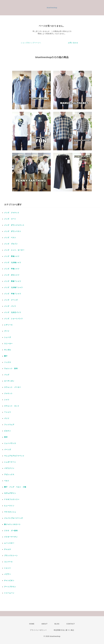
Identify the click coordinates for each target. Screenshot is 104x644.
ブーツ (7, 331)
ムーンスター (9, 543)
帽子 (6, 356)
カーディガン (9, 381)
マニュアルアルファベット (14, 456)
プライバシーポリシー (38, 630)
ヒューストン (9, 506)
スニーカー (8, 344)
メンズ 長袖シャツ (12, 256)
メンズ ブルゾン (11, 244)
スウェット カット (12, 406)
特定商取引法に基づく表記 (64, 630)
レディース (9, 325)
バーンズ (8, 450)
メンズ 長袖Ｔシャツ (13, 281)
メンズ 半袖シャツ (12, 269)
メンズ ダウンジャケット (14, 225)
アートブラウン (10, 587)
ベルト (7, 481)
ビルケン (8, 431)
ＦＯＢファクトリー (12, 499)
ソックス (8, 362)
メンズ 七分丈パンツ (13, 312)
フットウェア (9, 425)
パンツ (7, 418)
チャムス (8, 549)
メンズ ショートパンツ (13, 319)
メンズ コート (10, 219)
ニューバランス (10, 443)
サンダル (8, 350)
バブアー (8, 574)
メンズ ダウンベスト (13, 231)
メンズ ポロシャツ (12, 275)
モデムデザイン (10, 493)
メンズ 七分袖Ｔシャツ (13, 287)
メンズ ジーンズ (11, 300)
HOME (32, 624)
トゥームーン (9, 593)
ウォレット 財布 (11, 369)
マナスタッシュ (10, 512)
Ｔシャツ (8, 412)
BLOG (57, 624)
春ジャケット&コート (12, 524)
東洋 (6, 437)
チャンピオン (9, 580)
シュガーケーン (10, 462)
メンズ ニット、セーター (14, 250)
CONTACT (71, 624)
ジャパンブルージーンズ (13, 518)
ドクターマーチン (11, 537)
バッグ (7, 375)
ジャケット (8, 393)
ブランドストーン (11, 556)
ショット (8, 568)
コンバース (8, 562)
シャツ (7, 400)
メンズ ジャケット (12, 213)
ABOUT (44, 624)
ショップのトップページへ (31, 43)
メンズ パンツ (10, 306)
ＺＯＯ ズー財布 (11, 531)
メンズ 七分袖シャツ (13, 263)
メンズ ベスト (10, 238)
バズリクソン (9, 468)
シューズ (8, 337)
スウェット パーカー (13, 387)
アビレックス (9, 474)
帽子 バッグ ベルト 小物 (15, 487)
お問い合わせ (73, 43)
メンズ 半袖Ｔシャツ (13, 294)
